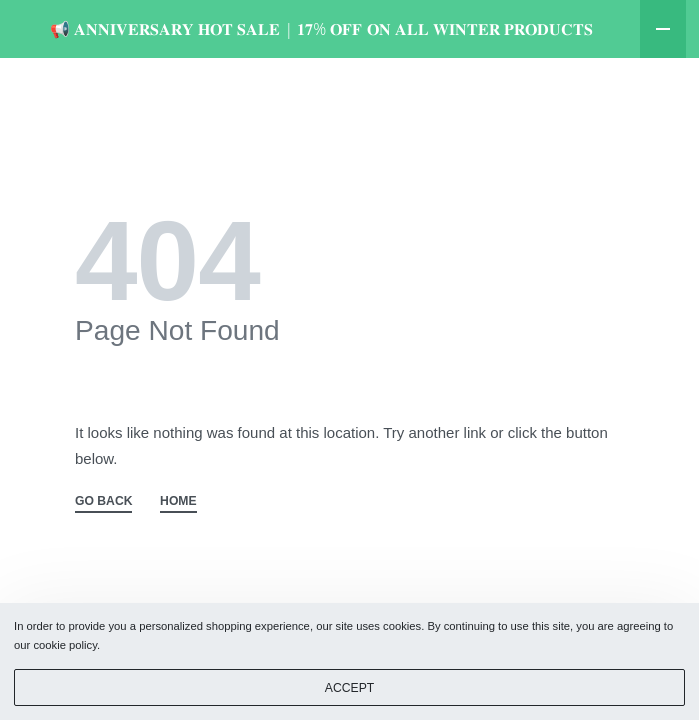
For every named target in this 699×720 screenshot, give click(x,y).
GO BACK (103, 559)
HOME (178, 559)
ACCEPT (349, 688)
